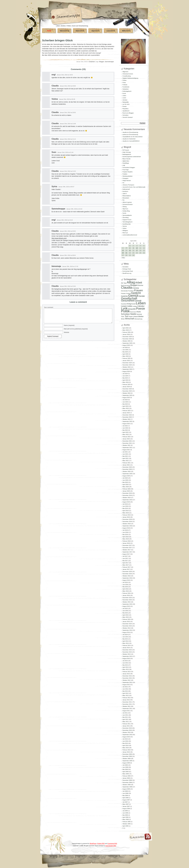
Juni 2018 (125, 532)
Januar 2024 (126, 387)
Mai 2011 (125, 717)
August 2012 (126, 685)
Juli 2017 (125, 556)
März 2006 (126, 819)
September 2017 (127, 552)
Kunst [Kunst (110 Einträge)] (133, 304)
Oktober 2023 (127, 393)
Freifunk (125, 85)
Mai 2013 (125, 665)
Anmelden (125, 267)
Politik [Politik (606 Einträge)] (125, 311)
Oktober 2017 (127, 550)
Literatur (125, 100)
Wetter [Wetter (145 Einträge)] (141, 316)
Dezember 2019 (127, 493)
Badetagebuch (127, 154)
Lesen (124, 98)
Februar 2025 (126, 358)
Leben (124, 96)
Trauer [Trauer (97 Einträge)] (130, 317)
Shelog (125, 207)
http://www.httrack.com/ (59, 238)
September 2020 (127, 474)
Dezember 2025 (127, 337)
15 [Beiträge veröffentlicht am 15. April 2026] (130, 250)
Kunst (124, 93)
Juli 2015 (125, 608)
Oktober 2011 (127, 706)
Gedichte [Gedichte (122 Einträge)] (124, 296)
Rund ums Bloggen (128, 113)
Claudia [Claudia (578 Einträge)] (127, 288)
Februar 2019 (126, 515)
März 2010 (126, 748)
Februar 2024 (126, 384)
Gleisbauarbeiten (127, 176)
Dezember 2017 (127, 545)
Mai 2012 (125, 691)
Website (66, 332)
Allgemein (125, 72)
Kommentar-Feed (128, 271)
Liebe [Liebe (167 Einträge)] (130, 306)
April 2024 (125, 380)
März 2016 (126, 591)
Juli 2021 (125, 452)
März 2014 (126, 643)
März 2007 (126, 804)
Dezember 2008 (127, 780)
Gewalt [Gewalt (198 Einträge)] (138, 301)
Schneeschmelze (128, 204)
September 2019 (127, 500)
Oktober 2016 (127, 576)
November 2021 (127, 443)
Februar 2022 (126, 437)
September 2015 (127, 604)
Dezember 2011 (127, 702)
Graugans (125, 178)
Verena (125, 226)
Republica (125, 109)
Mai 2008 (125, 796)
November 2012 (127, 678)
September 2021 (127, 448)
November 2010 (127, 730)
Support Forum (127, 220)
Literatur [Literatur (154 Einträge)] (141, 306)
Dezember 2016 (127, 571)
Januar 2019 (126, 517)
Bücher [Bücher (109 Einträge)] (141, 285)
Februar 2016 (126, 593)
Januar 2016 (126, 595)
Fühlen (125, 80)
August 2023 (126, 398)
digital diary (126, 161)
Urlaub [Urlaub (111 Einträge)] (135, 316)
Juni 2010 (125, 741)
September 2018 (127, 526)
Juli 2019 (125, 504)
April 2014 (125, 641)
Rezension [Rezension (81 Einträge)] (133, 312)
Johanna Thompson (128, 185)
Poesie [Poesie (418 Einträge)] (141, 309)
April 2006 (125, 817)
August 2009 (126, 763)
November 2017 (127, 548)
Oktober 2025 (127, 341)
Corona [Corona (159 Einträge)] (136, 288)
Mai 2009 (125, 769)
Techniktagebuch (127, 222)
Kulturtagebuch (127, 91)
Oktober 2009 (127, 759)
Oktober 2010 (127, 732)
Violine (55, 99)
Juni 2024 (125, 376)
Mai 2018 (125, 535)
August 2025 (126, 345)
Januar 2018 (126, 543)
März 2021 (126, 461)
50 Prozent (126, 150)
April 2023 (125, 406)
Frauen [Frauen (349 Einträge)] (138, 290)
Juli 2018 (125, 530)
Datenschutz (80, 31)
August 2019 (126, 502)
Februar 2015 (126, 619)
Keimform (125, 191)
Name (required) (69, 325)
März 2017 (126, 565)
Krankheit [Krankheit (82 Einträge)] (124, 304)
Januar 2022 (126, 439)
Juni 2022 (125, 428)
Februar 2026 (126, 332)
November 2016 (127, 574)
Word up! (125, 233)
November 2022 (127, 417)
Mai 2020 (125, 482)
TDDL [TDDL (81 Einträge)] (123, 317)
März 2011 (126, 722)
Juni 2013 (125, 663)
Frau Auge (126, 170)
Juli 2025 (125, 347)
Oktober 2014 (127, 628)
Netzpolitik (126, 102)
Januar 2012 (126, 700)
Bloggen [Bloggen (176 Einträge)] (134, 285)
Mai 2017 (125, 561)
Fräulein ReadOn (128, 172)
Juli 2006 (125, 811)
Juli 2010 (125, 739)
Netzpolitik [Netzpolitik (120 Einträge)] (132, 309)
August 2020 (126, 476)
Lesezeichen (111, 31)
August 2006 (126, 809)
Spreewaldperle (127, 215)
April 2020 (125, 485)
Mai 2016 (125, 587)
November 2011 (127, 704)
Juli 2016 (125, 582)
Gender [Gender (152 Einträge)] (142, 296)
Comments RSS (112, 843)
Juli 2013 (125, 661)
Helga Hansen (127, 181)
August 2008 (126, 789)
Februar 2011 (126, 724)
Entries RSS (101, 843)
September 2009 (127, 761)
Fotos (124, 83)
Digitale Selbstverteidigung (130, 78)
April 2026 (125, 328)
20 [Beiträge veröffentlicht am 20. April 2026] (123, 253)
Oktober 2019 (127, 498)
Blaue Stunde (126, 159)
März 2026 (126, 330)
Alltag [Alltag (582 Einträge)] (131, 282)
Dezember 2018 (127, 519)
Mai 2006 (125, 815)
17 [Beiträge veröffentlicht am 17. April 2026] (137, 250)
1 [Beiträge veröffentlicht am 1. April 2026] (130, 246)
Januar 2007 (126, 806)
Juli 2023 (125, 400)
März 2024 (126, 382)
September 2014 (127, 630)
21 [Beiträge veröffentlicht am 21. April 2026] (126, 253)
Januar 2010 (126, 752)
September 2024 (127, 369)
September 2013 (127, 656)
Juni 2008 (125, 793)
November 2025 (127, 339)
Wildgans (125, 231)
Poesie (125, 106)
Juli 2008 (125, 791)
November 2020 (127, 469)
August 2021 (126, 450)
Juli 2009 (125, 765)
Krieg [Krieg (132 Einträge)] (129, 304)
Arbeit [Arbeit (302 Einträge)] (139, 283)
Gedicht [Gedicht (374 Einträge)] (136, 293)
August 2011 (126, 711)
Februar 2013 (126, 672)
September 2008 (127, 787)
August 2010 (126, 737)
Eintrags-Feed (127, 269)
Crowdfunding (127, 76)
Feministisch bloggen (129, 167)
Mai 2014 (125, 639)
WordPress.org (127, 273)
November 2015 (127, 600)
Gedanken (92, 62)
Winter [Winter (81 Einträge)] (123, 319)
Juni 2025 (125, 350)
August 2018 (126, 528)
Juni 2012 (125, 689)
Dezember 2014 (127, 624)
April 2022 (125, 432)
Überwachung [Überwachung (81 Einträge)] (138, 319)
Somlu (124, 213)
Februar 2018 (126, 541)
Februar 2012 (126, 698)
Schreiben (125, 115)
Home (49, 31)
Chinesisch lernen (128, 74)
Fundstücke (126, 87)
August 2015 (126, 606)
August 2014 (126, 632)
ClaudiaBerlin (126, 137)
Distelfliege (126, 163)
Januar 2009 (126, 778)
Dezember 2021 (127, 441)
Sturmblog (125, 217)
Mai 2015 (125, 613)
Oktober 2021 (127, 445)
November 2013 (127, 652)
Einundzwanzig (134, 132)
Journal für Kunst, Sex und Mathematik (134, 187)
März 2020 (126, 487)
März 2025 (126, 356)
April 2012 (125, 693)
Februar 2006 (126, 822)
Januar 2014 (126, 648)
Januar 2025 (126, 361)
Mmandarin (126, 198)
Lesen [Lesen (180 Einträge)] (124, 306)
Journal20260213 (134, 141)
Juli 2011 (125, 713)
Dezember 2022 (127, 415)
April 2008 (125, 798)
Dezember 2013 (127, 650)
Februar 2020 (126, 489)
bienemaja (56, 266)
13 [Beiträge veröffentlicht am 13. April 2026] (123, 250)
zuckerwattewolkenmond (130, 235)
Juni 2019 (125, 506)
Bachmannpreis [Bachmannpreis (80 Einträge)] (125, 285)
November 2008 (127, 782)
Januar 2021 (126, 465)
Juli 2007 (125, 802)
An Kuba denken (138, 137)
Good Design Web (111, 846)
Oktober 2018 (127, 524)
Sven (54, 152)
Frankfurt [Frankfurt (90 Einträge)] (131, 291)
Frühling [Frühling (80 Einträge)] (128, 293)
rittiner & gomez (127, 202)
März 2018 (126, 539)
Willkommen (126, 31)
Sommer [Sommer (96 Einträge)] (139, 314)
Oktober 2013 (127, 654)
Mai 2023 (125, 404)
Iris (123, 183)
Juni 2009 (125, 767)
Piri (123, 200)
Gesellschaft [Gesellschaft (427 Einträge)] (129, 298)
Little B (125, 194)
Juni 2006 (125, 813)
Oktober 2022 (127, 419)
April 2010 (125, 745)
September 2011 (127, 709)
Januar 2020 (126, 491)
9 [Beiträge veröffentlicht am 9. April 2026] (133, 248)
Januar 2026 (126, 334)
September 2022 (127, 421)
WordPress (93, 843)
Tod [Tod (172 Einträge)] (126, 316)
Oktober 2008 (127, 785)
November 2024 (127, 365)
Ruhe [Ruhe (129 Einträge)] (139, 312)
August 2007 (126, 800)
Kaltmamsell (126, 189)
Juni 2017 (125, 558)
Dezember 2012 (127, 676)
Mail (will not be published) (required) (76, 329)
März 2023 (126, 408)
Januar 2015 (126, 622)
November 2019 (127, 495)
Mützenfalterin (127, 196)
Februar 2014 (126, 645)
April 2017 (125, 563)
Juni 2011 (125, 715)
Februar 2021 (126, 463)
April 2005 (125, 826)
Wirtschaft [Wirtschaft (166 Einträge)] (130, 319)
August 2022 (126, 424)
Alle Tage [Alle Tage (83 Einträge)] (124, 283)
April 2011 (125, 719)
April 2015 (125, 615)
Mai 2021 (125, 456)
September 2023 (127, 395)
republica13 (126, 111)
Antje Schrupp (127, 152)
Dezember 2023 (127, 389)
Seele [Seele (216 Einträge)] (133, 314)
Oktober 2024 (127, 367)
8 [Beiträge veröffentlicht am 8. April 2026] (130, 248)
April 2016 (125, 589)
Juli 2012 (125, 687)
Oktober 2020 (127, 471)
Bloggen (102, 62)
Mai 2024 (125, 378)
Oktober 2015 (127, 602)
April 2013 (125, 667)
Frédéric (125, 174)
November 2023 (127, 391)
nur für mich (126, 104)
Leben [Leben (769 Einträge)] (141, 303)
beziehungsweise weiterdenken (132, 157)
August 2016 (126, 580)
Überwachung (65, 31)
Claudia (55, 86)
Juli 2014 (125, 635)
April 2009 (125, 772)
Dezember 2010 (127, 728)
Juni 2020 (125, 480)
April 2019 (125, 511)
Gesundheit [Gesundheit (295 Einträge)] (128, 301)
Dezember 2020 (127, 467)
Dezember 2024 (127, 363)
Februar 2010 (126, 750)
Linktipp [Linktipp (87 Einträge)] (135, 306)
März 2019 (126, 513)
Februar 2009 (126, 776)
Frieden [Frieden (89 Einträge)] (123, 293)
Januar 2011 (126, 726)
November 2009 (127, 756)
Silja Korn (125, 209)
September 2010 (127, 735)
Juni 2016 (125, 585)
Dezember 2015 (127, 598)
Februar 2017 (126, 567)
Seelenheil (132, 139)
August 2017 (126, 554)
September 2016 (127, 578)
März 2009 (126, 774)
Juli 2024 (125, 374)
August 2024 (126, 371)
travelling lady (127, 224)
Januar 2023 (126, 413)
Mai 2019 (125, 508)
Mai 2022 (125, 430)
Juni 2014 (125, 637)
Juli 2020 (125, 478)
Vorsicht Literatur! (128, 117)
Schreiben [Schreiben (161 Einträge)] (125, 314)
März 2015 (126, 617)
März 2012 (126, 695)
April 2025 (125, 354)
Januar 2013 (126, 674)
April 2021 (125, 458)
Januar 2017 (126, 569)
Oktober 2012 (127, 680)
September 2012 (127, 682)
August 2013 (126, 658)
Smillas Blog (126, 211)
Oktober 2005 (127, 824)
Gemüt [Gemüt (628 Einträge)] (133, 296)
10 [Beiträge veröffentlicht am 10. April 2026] (137, 248)
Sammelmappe (109, 62)
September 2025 (127, 343)
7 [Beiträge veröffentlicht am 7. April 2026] (126, 248)
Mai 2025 (125, 352)
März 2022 (126, 434)
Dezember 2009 (127, 754)
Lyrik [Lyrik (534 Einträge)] (124, 308)
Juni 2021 (125, 454)
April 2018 (125, 537)
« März (123, 258)
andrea (125, 134)
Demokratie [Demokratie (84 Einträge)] (124, 291)
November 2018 (127, 521)
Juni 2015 (125, 611)
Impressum (95, 31)
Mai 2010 (125, 743)
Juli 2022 (125, 426)
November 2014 (127, 626)
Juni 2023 (125, 402)
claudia (125, 132)
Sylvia (54, 186)
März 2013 (126, 669)
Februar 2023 (126, 411)
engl (54, 75)
